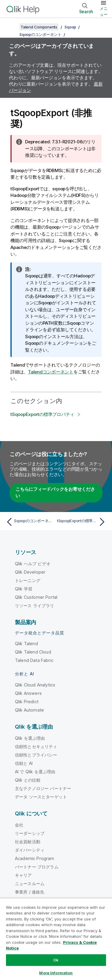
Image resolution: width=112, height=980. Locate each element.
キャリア (23, 875)
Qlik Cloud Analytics (35, 685)
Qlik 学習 (24, 589)
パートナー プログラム (37, 867)
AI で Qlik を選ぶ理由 (35, 772)
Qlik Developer (30, 572)
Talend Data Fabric (34, 660)
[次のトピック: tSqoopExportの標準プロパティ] (82, 522)
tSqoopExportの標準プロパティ (42, 414)
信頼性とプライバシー (36, 755)
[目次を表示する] (12, 27)
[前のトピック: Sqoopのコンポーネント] (30, 522)
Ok (56, 960)
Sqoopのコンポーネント (40, 34)
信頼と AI (24, 763)
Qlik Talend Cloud (33, 652)
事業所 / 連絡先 (30, 892)
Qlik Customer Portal (36, 597)
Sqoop (70, 27)
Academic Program (35, 858)
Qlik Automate (29, 710)
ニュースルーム (30, 883)
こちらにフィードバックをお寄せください (55, 493)
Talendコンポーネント (51, 372)
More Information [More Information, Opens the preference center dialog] (56, 973)
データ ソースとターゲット (41, 797)
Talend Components (39, 27)
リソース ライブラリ (35, 606)
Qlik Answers (28, 693)
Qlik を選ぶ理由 (30, 738)
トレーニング (28, 580)
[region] (56, 939)
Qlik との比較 (28, 780)
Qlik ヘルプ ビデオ (33, 564)
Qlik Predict (27, 702)
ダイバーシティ (30, 850)
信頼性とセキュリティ (36, 746)
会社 (19, 825)
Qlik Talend (26, 644)
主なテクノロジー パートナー (43, 788)
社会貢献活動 (28, 842)
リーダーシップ (30, 833)
